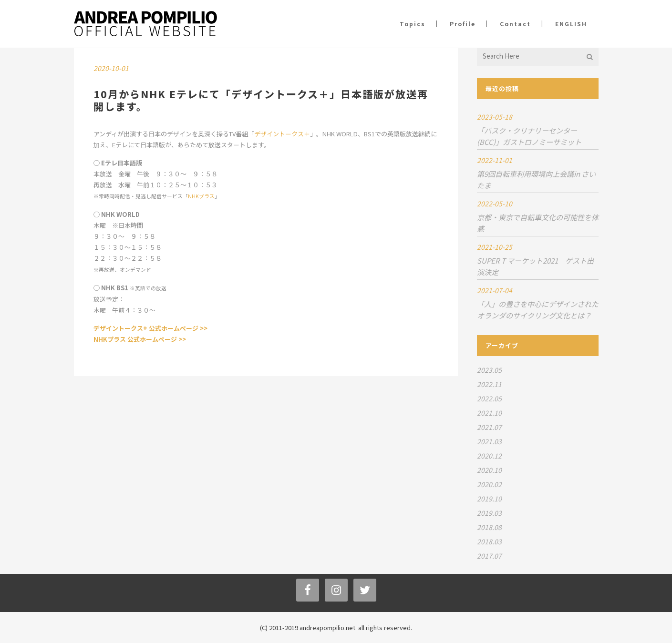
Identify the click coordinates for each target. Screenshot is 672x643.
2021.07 (489, 427)
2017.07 (489, 556)
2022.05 (489, 398)
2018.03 (489, 541)
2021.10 (489, 413)
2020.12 (489, 456)
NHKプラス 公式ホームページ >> (140, 339)
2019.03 (489, 513)
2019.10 (489, 499)
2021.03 (489, 441)
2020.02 (489, 484)
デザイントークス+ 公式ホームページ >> (150, 328)
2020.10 (489, 470)
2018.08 (489, 527)
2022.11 (489, 384)
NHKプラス (201, 196)
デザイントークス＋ (282, 134)
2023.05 (489, 370)
